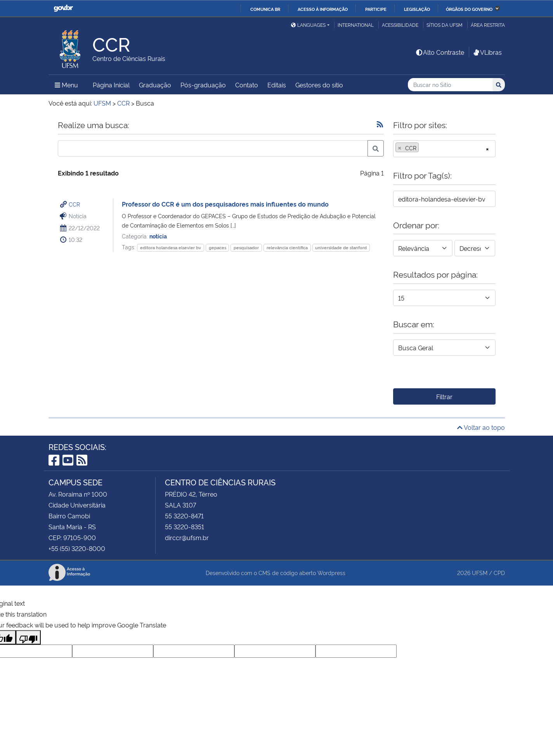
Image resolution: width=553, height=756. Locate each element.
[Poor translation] (28, 637)
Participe (376, 9)
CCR (74, 204)
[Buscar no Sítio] (450, 85)
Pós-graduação (203, 85)
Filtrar (444, 396)
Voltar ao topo (481, 427)
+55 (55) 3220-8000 (77, 548)
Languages (308, 25)
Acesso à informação (323, 9)
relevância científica (287, 248)
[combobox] (444, 149)
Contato (247, 85)
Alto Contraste (440, 52)
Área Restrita (488, 25)
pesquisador (246, 248)
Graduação (155, 85)
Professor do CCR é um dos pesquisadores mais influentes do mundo (225, 204)
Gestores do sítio (319, 85)
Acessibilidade (400, 25)
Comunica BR (265, 9)
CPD (499, 573)
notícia (158, 236)
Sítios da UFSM (445, 25)
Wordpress (331, 573)
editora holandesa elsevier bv (171, 248)
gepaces (218, 248)
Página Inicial (111, 85)
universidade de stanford (341, 248)
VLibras (487, 52)
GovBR (63, 8)
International (356, 25)
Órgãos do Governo (469, 9)
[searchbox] (423, 148)
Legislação (417, 9)
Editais (277, 85)
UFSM (480, 573)
